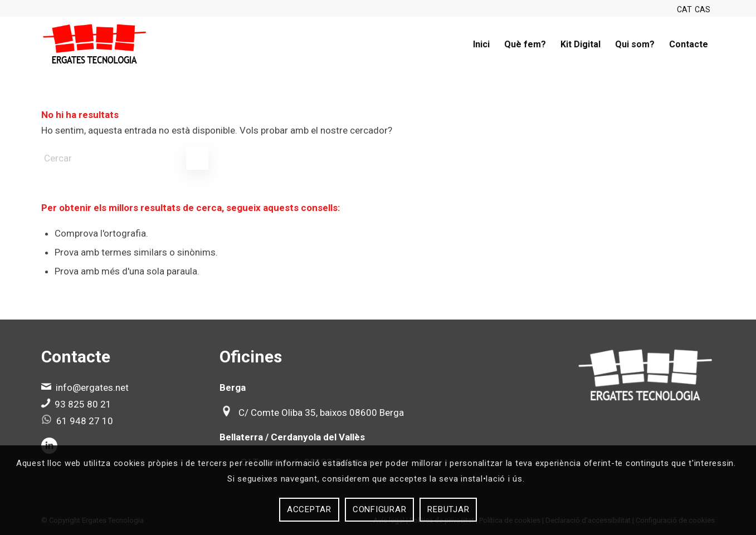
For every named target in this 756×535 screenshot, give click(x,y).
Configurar (380, 509)
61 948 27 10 (85, 421)
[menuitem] (481, 45)
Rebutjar (448, 509)
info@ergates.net (92, 387)
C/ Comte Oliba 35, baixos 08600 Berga (321, 413)
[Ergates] (95, 45)
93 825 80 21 (83, 404)
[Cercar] (125, 158)
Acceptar (309, 509)
